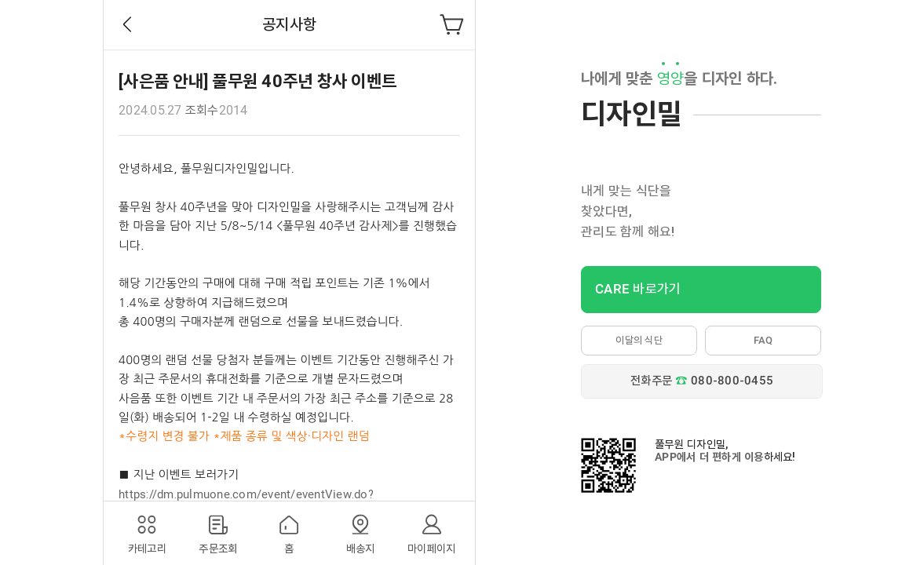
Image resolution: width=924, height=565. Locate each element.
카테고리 (147, 549)
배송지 (361, 549)
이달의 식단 (639, 340)
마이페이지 (431, 549)
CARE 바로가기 (638, 289)
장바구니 (452, 24)
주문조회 (218, 549)
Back (127, 24)
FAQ (763, 340)
